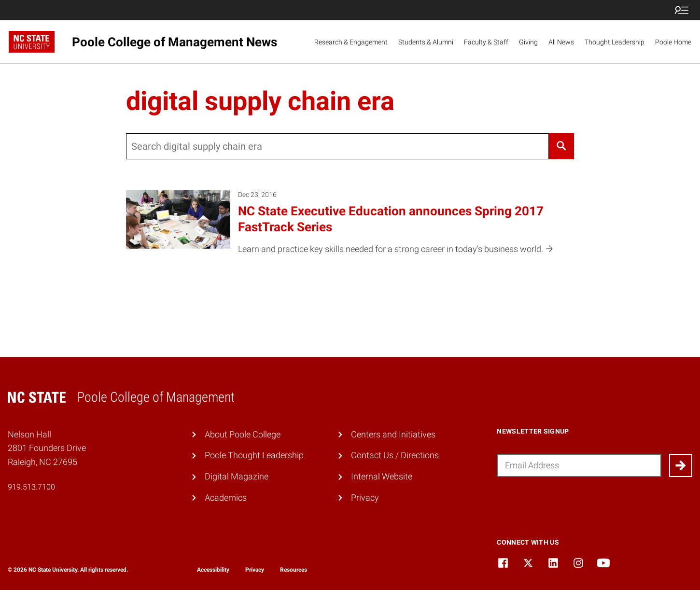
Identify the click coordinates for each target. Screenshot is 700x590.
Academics (226, 498)
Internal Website (382, 476)
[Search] (561, 146)
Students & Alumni (426, 42)
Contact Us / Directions (395, 455)
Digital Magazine (237, 476)
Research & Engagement (351, 42)
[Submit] (681, 465)
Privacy (365, 498)
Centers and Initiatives (393, 434)
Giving (528, 42)
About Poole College (243, 434)
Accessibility (213, 570)
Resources (294, 570)
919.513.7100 (31, 487)
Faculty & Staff (486, 42)
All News (561, 42)
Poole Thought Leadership (254, 455)
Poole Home (673, 42)
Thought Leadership (615, 42)
